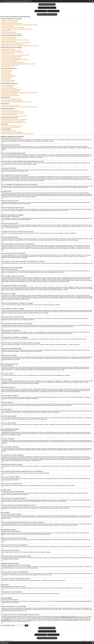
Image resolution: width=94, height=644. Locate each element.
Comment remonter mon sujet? (8, 67)
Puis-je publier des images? (7, 74)
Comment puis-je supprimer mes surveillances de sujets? (14, 122)
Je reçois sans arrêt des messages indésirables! (12, 100)
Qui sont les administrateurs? (8, 85)
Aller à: (2, 626)
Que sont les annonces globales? (8, 76)
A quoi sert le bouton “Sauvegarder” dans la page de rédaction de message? (18, 64)
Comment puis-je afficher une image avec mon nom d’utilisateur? (15, 43)
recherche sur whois (83, 616)
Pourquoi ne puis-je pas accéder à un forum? (11, 58)
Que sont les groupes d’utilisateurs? (9, 88)
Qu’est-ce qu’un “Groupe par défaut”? (9, 94)
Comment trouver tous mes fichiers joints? (10, 127)
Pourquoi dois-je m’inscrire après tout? (10, 22)
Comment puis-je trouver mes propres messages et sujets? (14, 116)
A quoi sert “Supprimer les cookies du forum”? (11, 34)
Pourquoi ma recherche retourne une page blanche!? (13, 113)
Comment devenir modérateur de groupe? (10, 91)
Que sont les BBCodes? (6, 70)
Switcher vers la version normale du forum (47, 14)
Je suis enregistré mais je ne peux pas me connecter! (13, 28)
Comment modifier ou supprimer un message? (11, 51)
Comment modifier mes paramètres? (9, 37)
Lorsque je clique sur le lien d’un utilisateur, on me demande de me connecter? (20, 46)
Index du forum (4, 643)
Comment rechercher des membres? (9, 114)
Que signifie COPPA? (6, 31)
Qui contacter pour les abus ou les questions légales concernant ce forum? (18, 134)
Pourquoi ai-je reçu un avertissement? (9, 61)
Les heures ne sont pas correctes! (9, 38)
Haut (2, 143)
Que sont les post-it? (6, 79)
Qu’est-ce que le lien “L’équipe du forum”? (10, 95)
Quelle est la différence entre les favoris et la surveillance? (14, 119)
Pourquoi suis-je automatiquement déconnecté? (12, 23)
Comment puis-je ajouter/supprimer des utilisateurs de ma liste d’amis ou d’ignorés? (20, 107)
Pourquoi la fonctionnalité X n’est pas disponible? (12, 132)
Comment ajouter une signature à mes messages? (12, 52)
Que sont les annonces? (6, 77)
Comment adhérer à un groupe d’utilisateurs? (11, 90)
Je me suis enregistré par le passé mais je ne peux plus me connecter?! (17, 29)
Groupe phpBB (45, 601)
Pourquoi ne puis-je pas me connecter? (10, 20)
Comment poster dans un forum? (8, 49)
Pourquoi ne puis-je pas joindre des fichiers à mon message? (15, 59)
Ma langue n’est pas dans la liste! (8, 41)
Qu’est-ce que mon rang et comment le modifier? (12, 44)
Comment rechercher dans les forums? (10, 110)
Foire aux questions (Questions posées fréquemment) (17, 1)
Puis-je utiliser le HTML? (6, 72)
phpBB (6, 640)
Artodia (92, 640)
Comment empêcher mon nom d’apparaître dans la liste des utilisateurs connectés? (19, 25)
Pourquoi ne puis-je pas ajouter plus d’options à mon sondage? (15, 55)
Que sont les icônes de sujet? (8, 82)
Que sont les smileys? (6, 73)
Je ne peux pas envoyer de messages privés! (11, 99)
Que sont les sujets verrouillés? (8, 80)
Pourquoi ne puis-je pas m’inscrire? (9, 32)
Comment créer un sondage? (8, 53)
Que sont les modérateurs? (7, 87)
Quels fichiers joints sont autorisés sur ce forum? (12, 126)
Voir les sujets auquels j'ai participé (47, 4)
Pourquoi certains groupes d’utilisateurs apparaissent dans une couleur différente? (19, 93)
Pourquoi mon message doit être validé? (10, 65)
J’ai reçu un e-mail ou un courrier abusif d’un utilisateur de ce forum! (16, 102)
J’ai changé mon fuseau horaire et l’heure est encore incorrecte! (15, 40)
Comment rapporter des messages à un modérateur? (13, 62)
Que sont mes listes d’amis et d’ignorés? (10, 105)
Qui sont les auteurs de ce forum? (9, 131)
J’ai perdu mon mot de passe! (8, 26)
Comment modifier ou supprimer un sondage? (11, 56)
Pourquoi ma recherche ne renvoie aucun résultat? (12, 112)
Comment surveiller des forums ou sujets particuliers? (13, 121)
